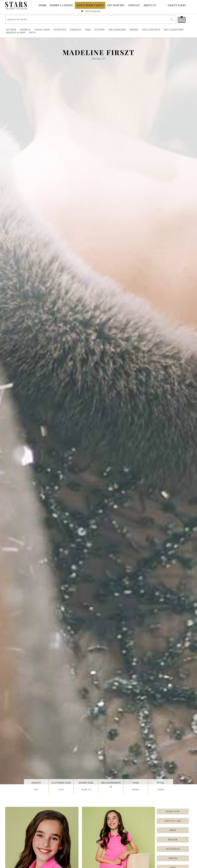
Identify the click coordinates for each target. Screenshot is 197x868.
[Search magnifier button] (172, 19)
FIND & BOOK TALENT (90, 5)
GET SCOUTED (116, 5)
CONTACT (134, 5)
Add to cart (173, 821)
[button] (173, 849)
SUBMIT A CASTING (61, 5)
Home (43, 5)
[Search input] (87, 19)
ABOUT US (150, 5)
